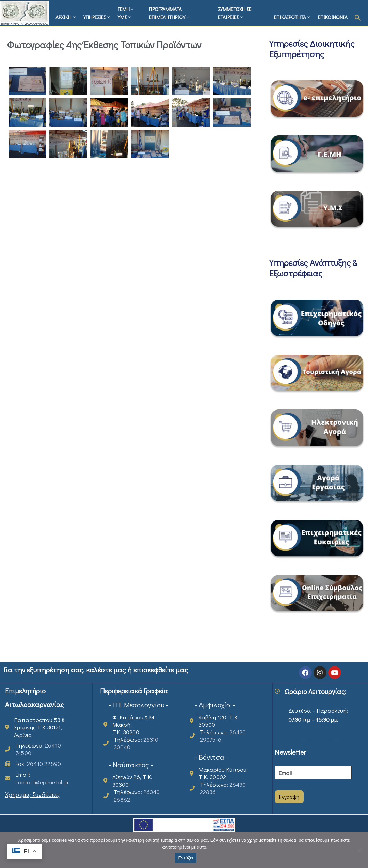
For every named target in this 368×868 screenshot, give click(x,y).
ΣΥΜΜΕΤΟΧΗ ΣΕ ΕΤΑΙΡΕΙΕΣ (235, 13)
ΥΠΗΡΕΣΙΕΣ (97, 17)
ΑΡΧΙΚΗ (66, 17)
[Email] (313, 773)
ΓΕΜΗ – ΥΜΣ (126, 13)
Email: (42, 778)
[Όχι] (359, 850)
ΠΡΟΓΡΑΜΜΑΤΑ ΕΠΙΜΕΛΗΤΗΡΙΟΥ (170, 13)
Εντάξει (186, 858)
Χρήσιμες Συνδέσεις (33, 794)
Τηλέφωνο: (38, 749)
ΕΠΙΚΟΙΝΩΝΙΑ (333, 17)
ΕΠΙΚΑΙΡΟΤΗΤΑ (293, 17)
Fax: (38, 764)
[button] (358, 17)
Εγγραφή (289, 797)
